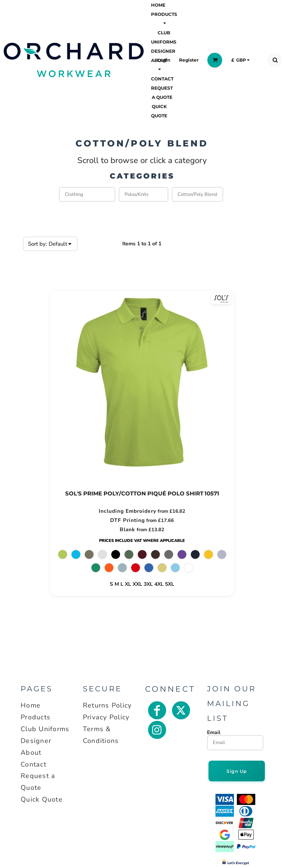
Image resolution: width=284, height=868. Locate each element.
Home (31, 705)
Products (36, 717)
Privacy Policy (106, 717)
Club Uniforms (45, 729)
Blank (128, 530)
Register (189, 60)
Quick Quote (42, 799)
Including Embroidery (127, 511)
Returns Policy (107, 705)
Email (214, 732)
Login (164, 60)
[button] (164, 18)
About (31, 753)
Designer (36, 741)
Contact (34, 764)
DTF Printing (127, 520)
